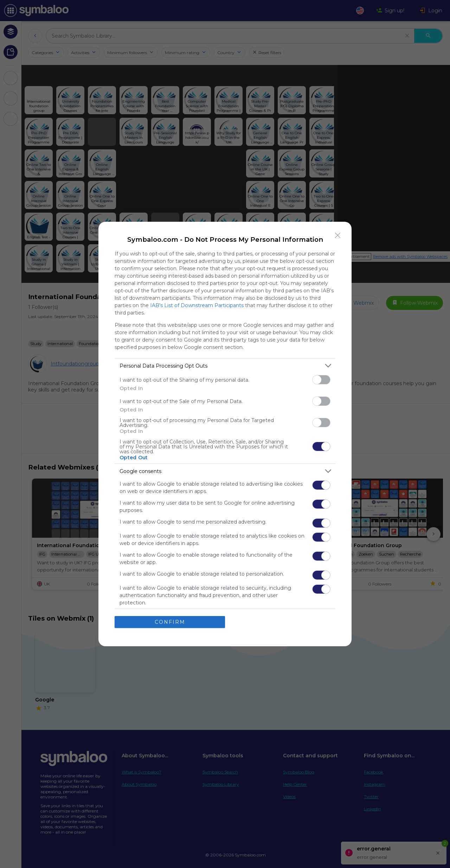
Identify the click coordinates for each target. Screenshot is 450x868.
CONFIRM (170, 622)
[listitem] (225, 366)
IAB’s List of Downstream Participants (197, 305)
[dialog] (225, 434)
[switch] (321, 380)
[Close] (338, 235)
